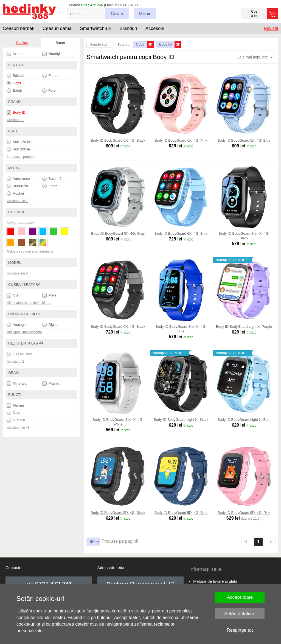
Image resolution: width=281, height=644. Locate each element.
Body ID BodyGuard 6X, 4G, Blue (181, 233)
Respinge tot (240, 630)
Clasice (22, 43)
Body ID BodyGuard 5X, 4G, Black (118, 140)
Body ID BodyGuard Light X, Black (181, 420)
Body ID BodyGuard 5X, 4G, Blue (244, 140)
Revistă (271, 28)
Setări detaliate (240, 614)
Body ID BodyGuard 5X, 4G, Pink (181, 140)
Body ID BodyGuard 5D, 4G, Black (118, 513)
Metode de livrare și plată (215, 581)
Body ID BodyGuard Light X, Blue (244, 420)
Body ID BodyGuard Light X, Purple (244, 327)
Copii (14, 83)
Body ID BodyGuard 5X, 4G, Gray (118, 233)
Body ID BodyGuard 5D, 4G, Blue (181, 513)
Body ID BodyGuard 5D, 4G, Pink (244, 513)
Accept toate (240, 597)
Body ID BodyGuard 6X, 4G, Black (118, 327)
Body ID (16, 113)
